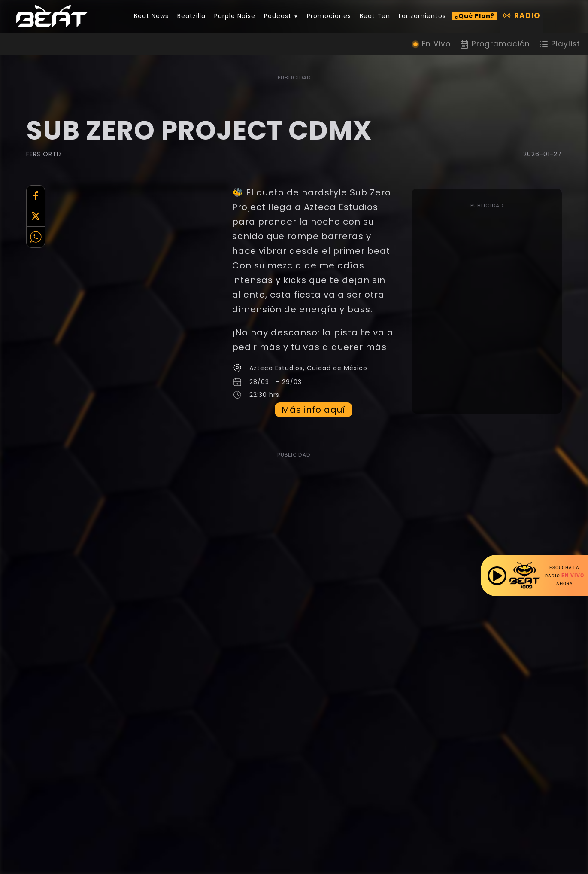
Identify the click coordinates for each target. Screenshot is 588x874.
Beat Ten (375, 16)
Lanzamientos (422, 16)
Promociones (329, 16)
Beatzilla (191, 16)
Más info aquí (315, 424)
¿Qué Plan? (474, 16)
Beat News (151, 16)
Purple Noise (235, 16)
